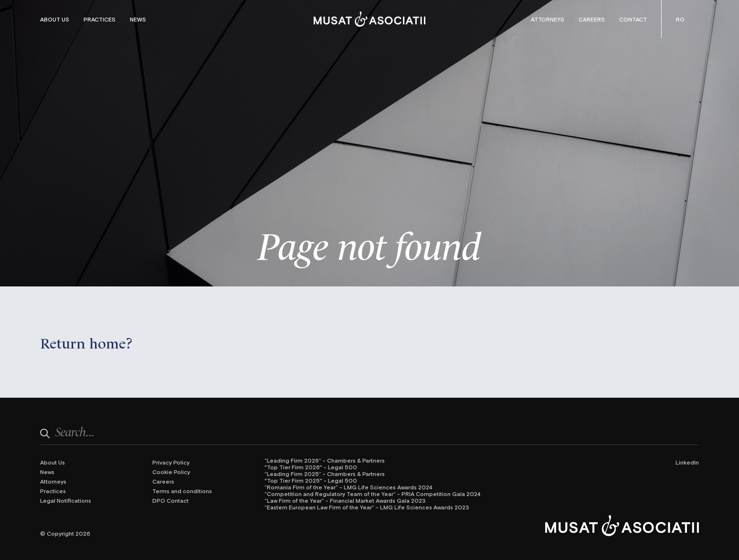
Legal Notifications (66, 500)
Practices (100, 19)
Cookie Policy (171, 472)
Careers (592, 19)
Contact (633, 19)
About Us (55, 19)
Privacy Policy (171, 462)
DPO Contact (170, 500)
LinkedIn (687, 462)
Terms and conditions (182, 491)
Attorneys (548, 19)
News (138, 19)
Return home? (86, 342)
